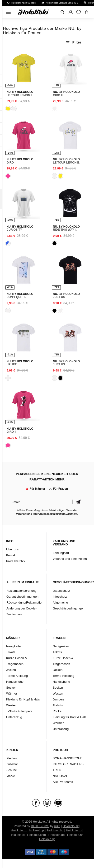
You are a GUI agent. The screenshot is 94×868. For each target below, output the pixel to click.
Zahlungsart (61, 553)
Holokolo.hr (75, 835)
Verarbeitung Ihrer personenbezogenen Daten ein (47, 514)
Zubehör (12, 764)
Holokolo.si (17, 835)
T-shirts (58, 705)
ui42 (57, 826)
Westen (11, 705)
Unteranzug (14, 717)
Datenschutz (61, 591)
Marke (11, 776)
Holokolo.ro (74, 830)
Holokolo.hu (55, 830)
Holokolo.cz (19, 830)
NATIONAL (60, 776)
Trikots (11, 652)
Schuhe (12, 770)
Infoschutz (60, 597)
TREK (57, 770)
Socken (11, 688)
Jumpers (59, 699)
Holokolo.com (36, 835)
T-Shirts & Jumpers (19, 711)
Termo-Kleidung (17, 676)
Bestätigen (78, 502)
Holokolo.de (57, 835)
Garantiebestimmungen (22, 597)
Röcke (57, 711)
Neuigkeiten (14, 646)
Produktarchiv (16, 561)
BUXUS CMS (40, 826)
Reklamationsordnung (21, 591)
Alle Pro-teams (63, 782)
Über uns (12, 549)
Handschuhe (15, 682)
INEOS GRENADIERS (68, 764)
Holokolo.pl (37, 830)
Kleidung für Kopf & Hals (23, 699)
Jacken (11, 670)
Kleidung (12, 758)
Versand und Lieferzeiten (70, 559)
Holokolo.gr (47, 839)
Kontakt (11, 555)
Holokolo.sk (71, 826)
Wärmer (12, 693)
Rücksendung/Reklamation (25, 602)
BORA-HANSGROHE (68, 758)
